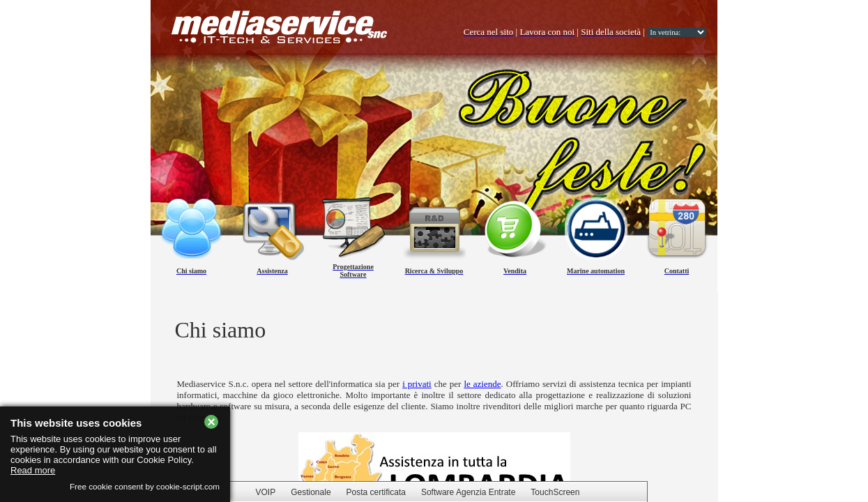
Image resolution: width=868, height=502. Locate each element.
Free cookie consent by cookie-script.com (145, 486)
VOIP (266, 492)
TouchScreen (555, 492)
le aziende (482, 384)
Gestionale (311, 492)
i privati (417, 384)
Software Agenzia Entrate (468, 492)
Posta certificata (376, 492)
